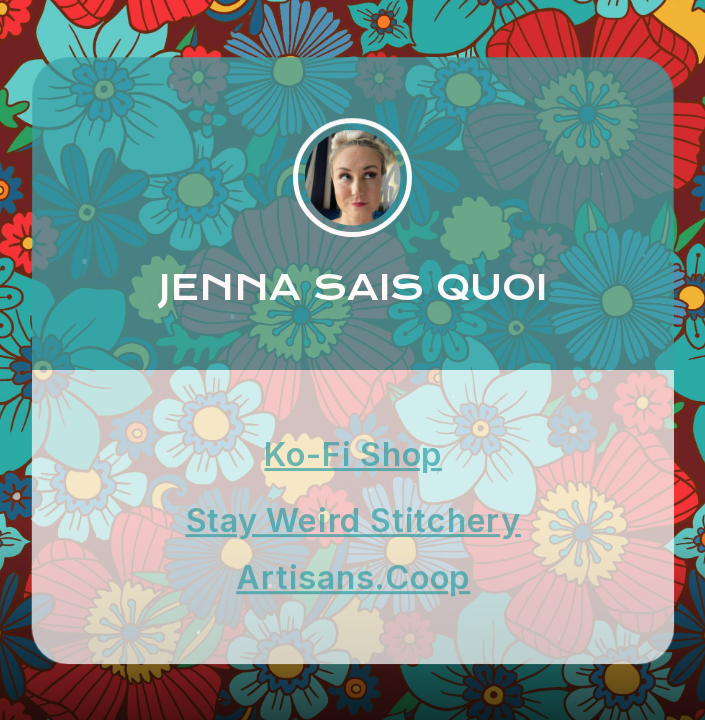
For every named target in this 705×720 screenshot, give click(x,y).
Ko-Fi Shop (353, 453)
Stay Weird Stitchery (353, 520)
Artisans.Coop (353, 577)
